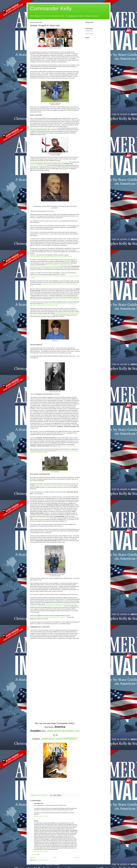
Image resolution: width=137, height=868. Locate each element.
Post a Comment (36, 855)
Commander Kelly (51, 8)
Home (55, 858)
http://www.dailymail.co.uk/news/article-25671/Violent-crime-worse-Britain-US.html (51, 257)
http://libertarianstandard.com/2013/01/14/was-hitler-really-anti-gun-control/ (49, 162)
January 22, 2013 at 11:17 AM (41, 816)
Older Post (77, 858)
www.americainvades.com (63, 731)
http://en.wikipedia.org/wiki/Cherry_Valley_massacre (43, 128)
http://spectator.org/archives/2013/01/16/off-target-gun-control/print (52, 486)
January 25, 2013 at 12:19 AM (41, 852)
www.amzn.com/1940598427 (60, 739)
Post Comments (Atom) (42, 860)
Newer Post (33, 858)
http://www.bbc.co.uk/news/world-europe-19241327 (66, 299)
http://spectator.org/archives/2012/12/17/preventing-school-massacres (48, 617)
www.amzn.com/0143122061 (68, 446)
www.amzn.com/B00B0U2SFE (38, 165)
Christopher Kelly (89, 31)
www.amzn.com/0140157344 (41, 518)
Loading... (87, 25)
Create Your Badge (89, 34)
